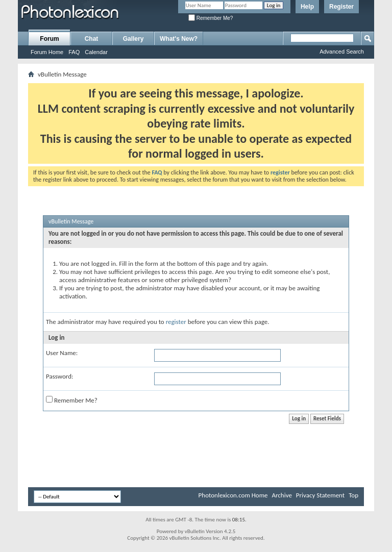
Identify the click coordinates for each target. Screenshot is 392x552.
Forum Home (47, 52)
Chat (92, 39)
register (176, 322)
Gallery (133, 39)
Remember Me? (211, 18)
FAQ (74, 52)
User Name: (62, 353)
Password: (59, 376)
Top (353, 495)
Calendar (96, 52)
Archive (281, 495)
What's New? (179, 39)
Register (341, 7)
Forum (49, 39)
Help (307, 7)
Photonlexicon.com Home (233, 495)
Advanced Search (342, 52)
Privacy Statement (320, 495)
